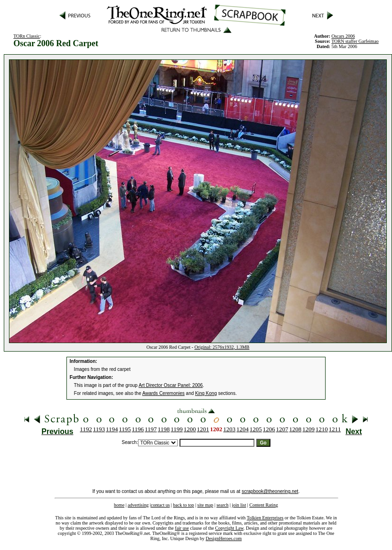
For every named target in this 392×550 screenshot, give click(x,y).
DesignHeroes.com (224, 538)
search (222, 505)
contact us (160, 505)
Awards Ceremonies (163, 393)
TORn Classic (26, 36)
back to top (183, 505)
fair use (182, 528)
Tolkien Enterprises (265, 518)
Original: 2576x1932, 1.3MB (222, 347)
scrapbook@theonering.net (270, 491)
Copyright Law (229, 528)
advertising (138, 505)
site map (205, 505)
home (119, 505)
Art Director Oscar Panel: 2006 (171, 385)
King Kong (206, 393)
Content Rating (264, 505)
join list (239, 505)
